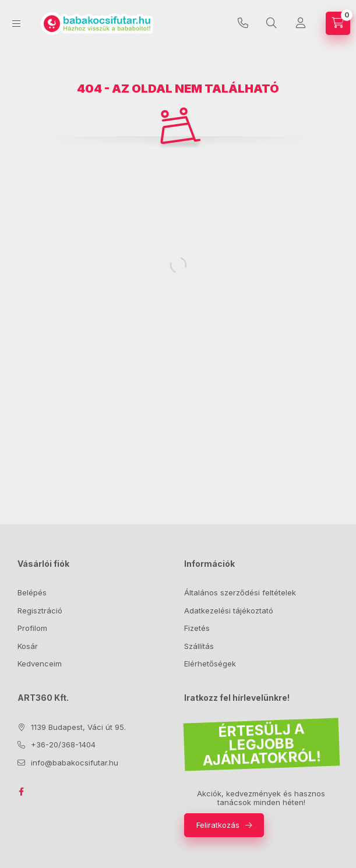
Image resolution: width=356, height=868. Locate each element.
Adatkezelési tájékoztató (229, 611)
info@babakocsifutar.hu (75, 763)
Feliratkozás (218, 825)
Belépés (32, 592)
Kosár (28, 646)
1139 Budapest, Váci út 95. (78, 727)
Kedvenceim (40, 664)
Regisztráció (40, 611)
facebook (21, 792)
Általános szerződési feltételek (240, 592)
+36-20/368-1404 (243, 23)
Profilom (32, 628)
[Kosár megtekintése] (338, 23)
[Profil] (301, 23)
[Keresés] (272, 23)
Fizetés (197, 628)
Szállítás (199, 646)
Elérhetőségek (210, 664)
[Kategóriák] (16, 24)
